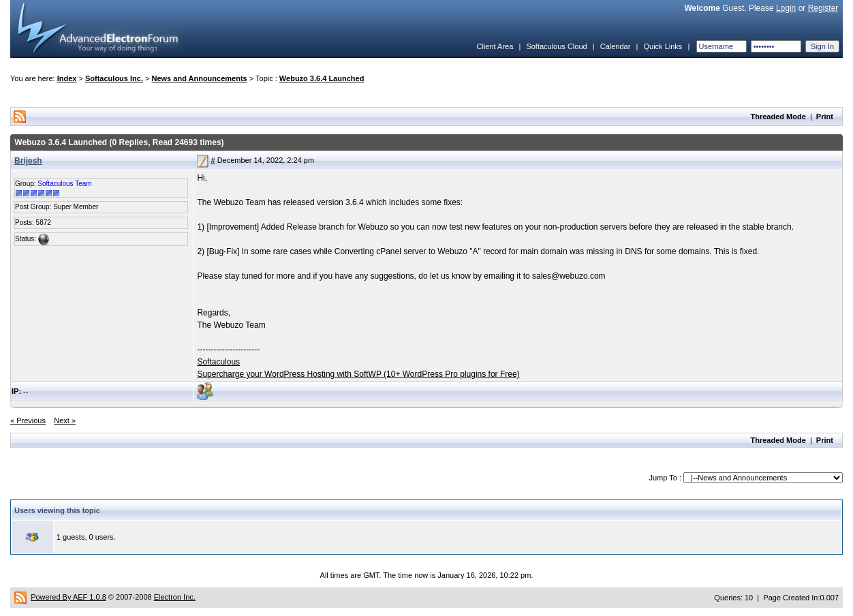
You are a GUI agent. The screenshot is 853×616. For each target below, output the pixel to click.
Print (825, 117)
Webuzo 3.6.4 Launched (322, 78)
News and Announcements (200, 78)
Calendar (616, 46)
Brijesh (28, 161)
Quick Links (663, 46)
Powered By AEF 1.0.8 (68, 597)
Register (823, 8)
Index (67, 78)
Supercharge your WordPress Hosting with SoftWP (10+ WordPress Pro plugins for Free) (358, 374)
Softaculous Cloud (556, 46)
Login (786, 8)
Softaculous (218, 362)
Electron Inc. (175, 597)
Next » (65, 420)
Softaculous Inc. (114, 78)
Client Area (495, 46)
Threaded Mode (778, 117)
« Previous (28, 420)
